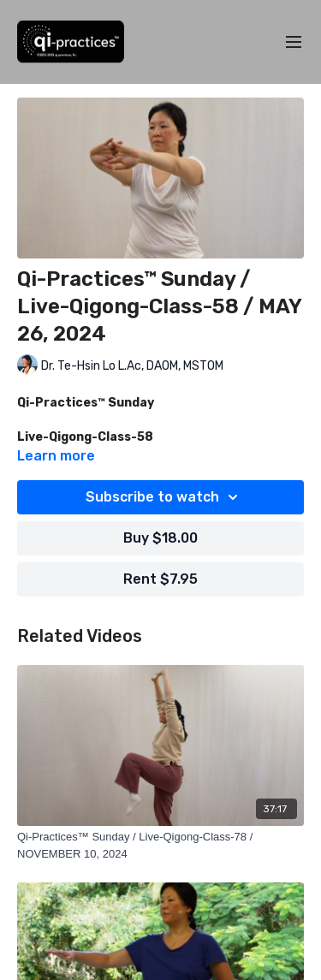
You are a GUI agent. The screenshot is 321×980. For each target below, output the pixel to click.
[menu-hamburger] (294, 42)
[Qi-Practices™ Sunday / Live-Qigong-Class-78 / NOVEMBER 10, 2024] (160, 845)
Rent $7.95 (160, 579)
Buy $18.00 (160, 538)
